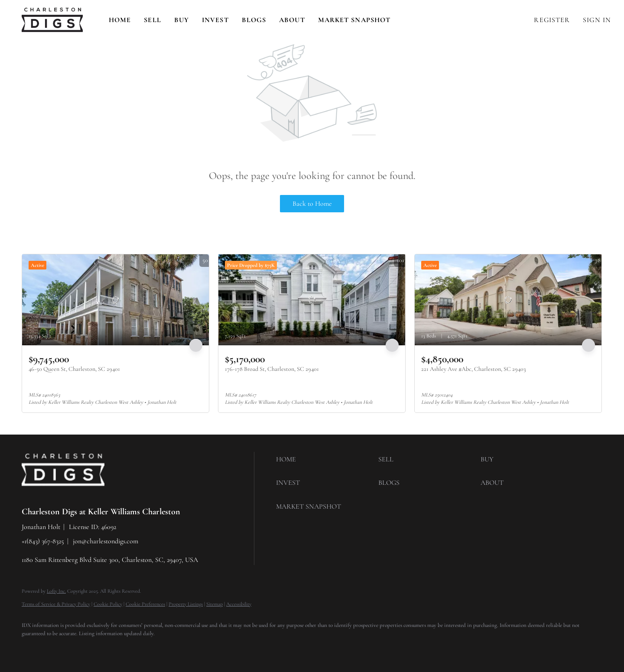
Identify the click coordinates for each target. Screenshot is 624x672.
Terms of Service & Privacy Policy (56, 604)
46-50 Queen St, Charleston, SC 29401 (74, 369)
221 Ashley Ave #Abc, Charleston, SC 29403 (473, 369)
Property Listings (186, 604)
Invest (215, 20)
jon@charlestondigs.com (106, 541)
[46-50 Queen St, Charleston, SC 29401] (115, 300)
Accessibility (239, 604)
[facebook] (32, 649)
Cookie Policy (108, 604)
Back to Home (312, 204)
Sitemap (214, 604)
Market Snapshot (354, 20)
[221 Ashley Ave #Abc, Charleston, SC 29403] (508, 300)
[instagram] (107, 649)
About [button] (292, 20)
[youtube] (133, 649)
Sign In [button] (597, 20)
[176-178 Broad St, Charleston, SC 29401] (312, 300)
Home (120, 20)
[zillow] (82, 649)
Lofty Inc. (56, 591)
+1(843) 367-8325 (43, 541)
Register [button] (552, 20)
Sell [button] (152, 20)
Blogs (254, 20)
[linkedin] (57, 649)
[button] (52, 20)
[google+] (158, 649)
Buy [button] (182, 20)
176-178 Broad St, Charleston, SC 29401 (272, 369)
